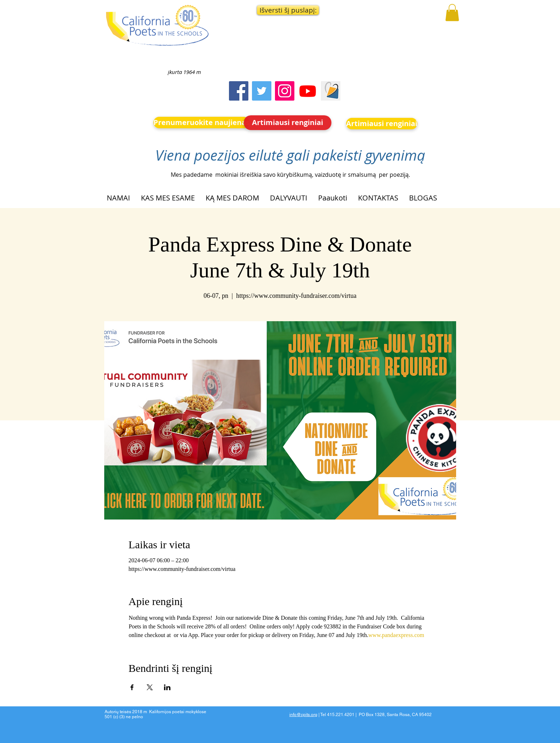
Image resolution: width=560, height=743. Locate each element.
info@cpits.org (303, 715)
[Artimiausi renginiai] (288, 123)
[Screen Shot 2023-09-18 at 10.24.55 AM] (331, 91)
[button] (288, 10)
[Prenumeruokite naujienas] (201, 123)
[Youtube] (308, 91)
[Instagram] (285, 91)
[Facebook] (239, 91)
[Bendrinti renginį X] (150, 687)
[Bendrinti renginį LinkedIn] (167, 687)
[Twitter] (262, 91)
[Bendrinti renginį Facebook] (132, 687)
